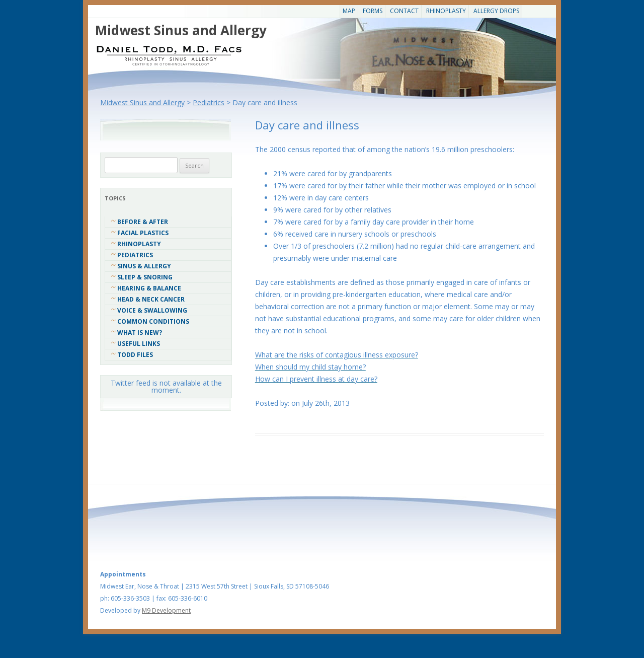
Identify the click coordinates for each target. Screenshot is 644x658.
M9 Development (166, 610)
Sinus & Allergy (144, 266)
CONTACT (404, 11)
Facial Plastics (143, 233)
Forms (373, 11)
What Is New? (140, 333)
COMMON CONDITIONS (153, 321)
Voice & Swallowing (152, 310)
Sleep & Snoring (145, 277)
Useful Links (139, 344)
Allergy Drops (496, 11)
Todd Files (135, 355)
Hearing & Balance (149, 288)
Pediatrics (135, 255)
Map (349, 11)
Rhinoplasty (446, 11)
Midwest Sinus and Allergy (181, 30)
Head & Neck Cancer (151, 299)
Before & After (143, 222)
